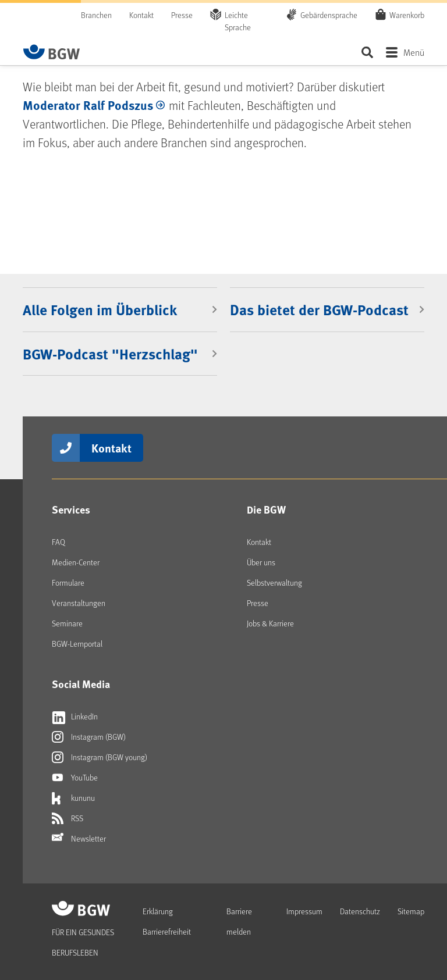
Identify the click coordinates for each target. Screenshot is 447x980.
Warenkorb (407, 15)
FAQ (58, 542)
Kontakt (141, 15)
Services (71, 509)
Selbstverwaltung (274, 582)
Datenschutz (360, 911)
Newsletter (79, 839)
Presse (182, 15)
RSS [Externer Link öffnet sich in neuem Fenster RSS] (68, 818)
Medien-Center (76, 562)
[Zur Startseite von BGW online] (52, 52)
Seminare (67, 623)
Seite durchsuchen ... (367, 52)
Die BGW (266, 509)
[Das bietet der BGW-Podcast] (327, 309)
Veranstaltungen (79, 603)
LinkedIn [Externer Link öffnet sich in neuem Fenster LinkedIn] (75, 717)
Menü (414, 52)
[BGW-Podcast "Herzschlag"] (120, 354)
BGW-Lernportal (77, 644)
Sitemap (411, 911)
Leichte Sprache (238, 21)
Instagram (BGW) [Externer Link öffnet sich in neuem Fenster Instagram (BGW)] (89, 737)
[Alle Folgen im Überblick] (120, 309)
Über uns (261, 562)
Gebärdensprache (329, 15)
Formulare (68, 582)
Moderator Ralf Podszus (88, 105)
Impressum (304, 911)
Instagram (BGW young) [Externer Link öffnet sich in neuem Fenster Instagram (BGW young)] (100, 757)
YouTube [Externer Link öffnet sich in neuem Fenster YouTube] (75, 778)
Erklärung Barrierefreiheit (167, 921)
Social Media (81, 684)
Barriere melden (239, 921)
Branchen (96, 15)
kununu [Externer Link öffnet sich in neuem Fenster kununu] (73, 798)
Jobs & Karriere (270, 623)
